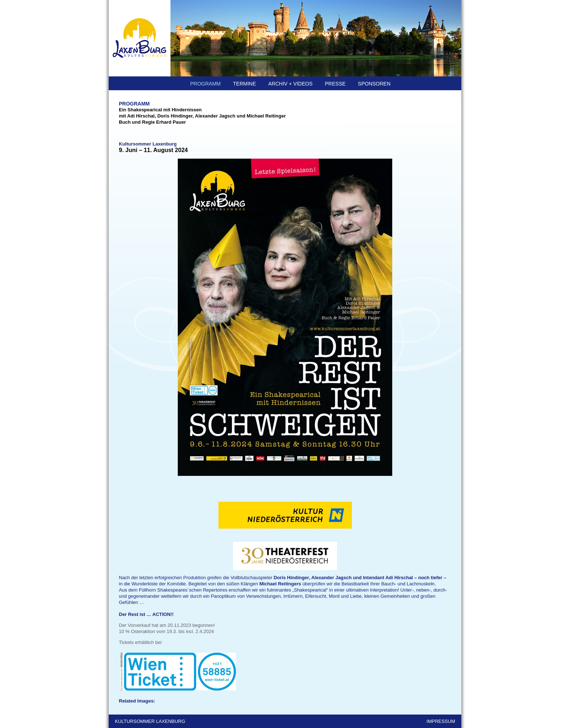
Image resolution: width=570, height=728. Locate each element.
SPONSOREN (374, 84)
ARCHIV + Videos (290, 84)
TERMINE (244, 84)
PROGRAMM (205, 84)
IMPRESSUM (441, 721)
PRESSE (335, 84)
